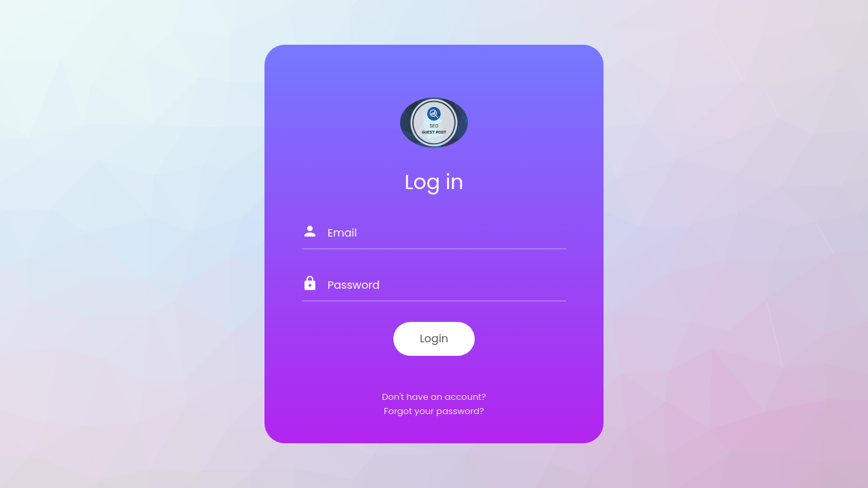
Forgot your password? (434, 411)
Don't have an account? (434, 397)
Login (434, 339)
